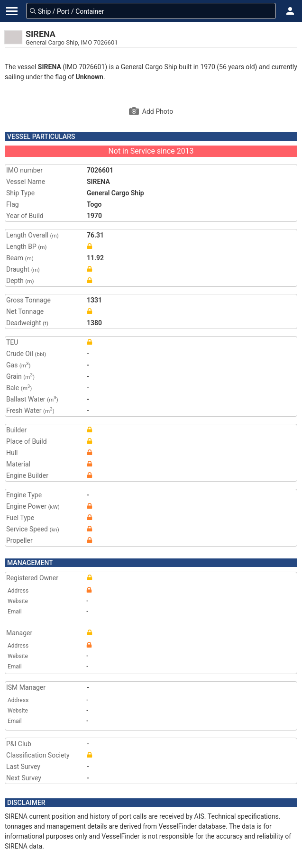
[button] (290, 11)
